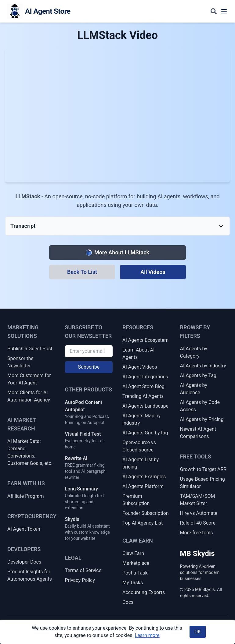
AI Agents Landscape (145, 406)
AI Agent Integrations (145, 377)
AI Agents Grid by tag (145, 433)
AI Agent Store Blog (143, 386)
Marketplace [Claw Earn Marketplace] (136, 563)
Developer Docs (24, 562)
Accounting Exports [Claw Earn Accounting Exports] (144, 592)
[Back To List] (82, 272)
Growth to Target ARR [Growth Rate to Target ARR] (203, 469)
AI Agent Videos (140, 367)
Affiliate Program (26, 496)
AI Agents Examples (144, 477)
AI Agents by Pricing (202, 419)
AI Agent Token (24, 529)
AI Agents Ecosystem (145, 340)
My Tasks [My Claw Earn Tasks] (133, 583)
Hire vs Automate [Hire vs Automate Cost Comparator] (199, 513)
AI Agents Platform (143, 486)
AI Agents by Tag (198, 375)
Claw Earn (133, 553)
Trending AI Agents (143, 396)
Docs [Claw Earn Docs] (128, 602)
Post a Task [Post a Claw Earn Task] (135, 573)
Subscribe (89, 367)
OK (198, 632)
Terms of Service (83, 570)
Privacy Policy (80, 580)
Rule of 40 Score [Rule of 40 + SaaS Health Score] (198, 523)
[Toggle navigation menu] (224, 11)
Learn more (147, 635)
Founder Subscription (146, 513)
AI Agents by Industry (203, 366)
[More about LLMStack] (117, 253)
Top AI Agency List (143, 523)
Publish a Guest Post (30, 349)
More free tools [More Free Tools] (197, 533)
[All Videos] (153, 272)
